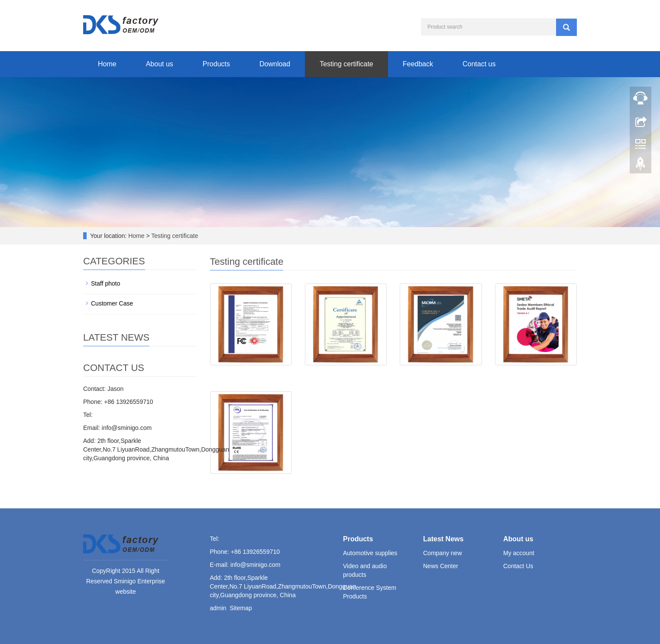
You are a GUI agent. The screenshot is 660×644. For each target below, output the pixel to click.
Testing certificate (346, 64)
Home (107, 64)
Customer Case (112, 303)
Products (216, 64)
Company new (443, 553)
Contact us (479, 64)
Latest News (443, 539)
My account (519, 553)
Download (275, 64)
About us (160, 64)
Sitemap (241, 608)
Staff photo (105, 283)
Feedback (418, 64)
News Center (441, 566)
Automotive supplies (370, 553)
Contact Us (518, 566)
